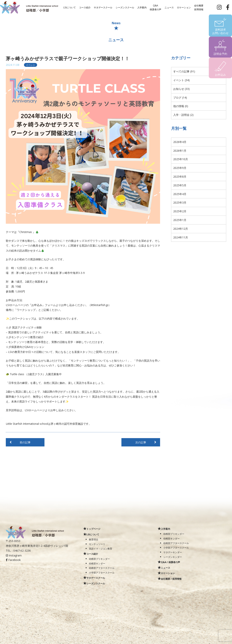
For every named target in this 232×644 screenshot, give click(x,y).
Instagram (14, 555)
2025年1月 (180, 220)
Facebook (13, 560)
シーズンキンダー (173, 557)
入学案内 (142, 7)
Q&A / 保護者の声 (170, 562)
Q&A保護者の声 (155, 7)
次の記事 (141, 442)
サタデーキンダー (173, 552)
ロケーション (184, 7)
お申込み (220, 75)
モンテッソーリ (97, 544)
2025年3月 (180, 202)
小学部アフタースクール (102, 573)
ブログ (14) (180, 98)
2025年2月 (180, 211)
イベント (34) (181, 80)
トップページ (93, 529)
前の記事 (25, 442)
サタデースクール (103, 7)
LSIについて (70, 7)
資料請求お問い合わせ (220, 31)
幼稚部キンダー (97, 563)
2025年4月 (180, 194)
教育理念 (94, 539)
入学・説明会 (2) (183, 115)
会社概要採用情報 (199, 7)
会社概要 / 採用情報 (171, 579)
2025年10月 (181, 159)
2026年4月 (180, 142)
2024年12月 (181, 229)
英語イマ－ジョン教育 (101, 549)
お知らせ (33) (181, 89)
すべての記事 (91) (184, 71)
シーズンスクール (125, 7)
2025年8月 (180, 177)
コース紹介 (85, 7)
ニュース (169, 7)
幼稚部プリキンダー (99, 559)
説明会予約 (220, 54)
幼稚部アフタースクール (102, 568)
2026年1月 (180, 151)
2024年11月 (181, 237)
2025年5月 (180, 185)
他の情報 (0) (181, 106)
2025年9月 (180, 168)
